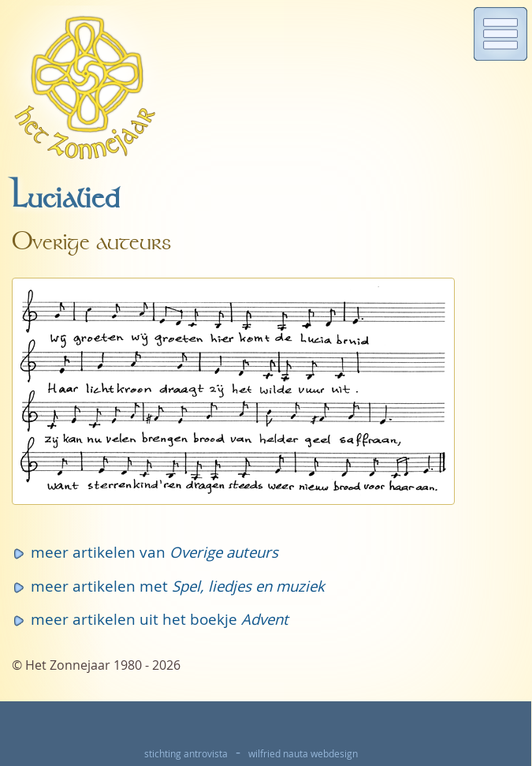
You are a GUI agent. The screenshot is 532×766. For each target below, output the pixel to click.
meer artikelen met (178, 586)
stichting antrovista (186, 754)
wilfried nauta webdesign (303, 754)
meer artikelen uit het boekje (160, 619)
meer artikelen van (154, 552)
